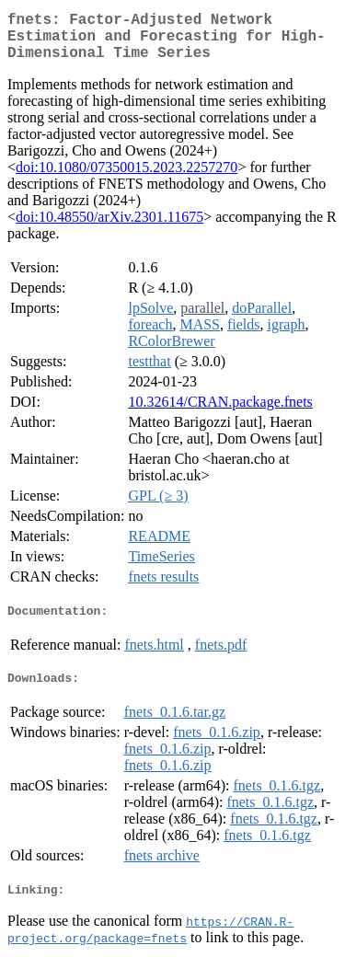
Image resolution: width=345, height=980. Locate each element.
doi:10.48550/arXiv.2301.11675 (109, 228)
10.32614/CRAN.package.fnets (220, 413)
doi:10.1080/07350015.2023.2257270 (126, 178)
